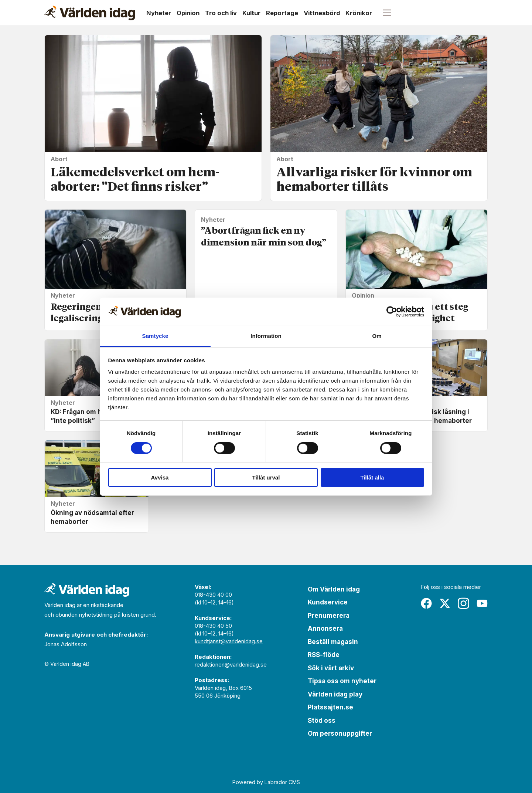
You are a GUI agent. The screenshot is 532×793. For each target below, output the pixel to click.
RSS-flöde (324, 655)
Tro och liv (221, 13)
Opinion (188, 13)
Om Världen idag (334, 589)
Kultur (251, 13)
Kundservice (328, 602)
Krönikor (359, 13)
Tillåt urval (266, 477)
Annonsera (325, 628)
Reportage (282, 13)
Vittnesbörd (322, 13)
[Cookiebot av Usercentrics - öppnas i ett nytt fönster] (392, 312)
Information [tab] (266, 336)
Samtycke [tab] (155, 336)
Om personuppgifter (340, 733)
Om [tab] (377, 336)
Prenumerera (329, 616)
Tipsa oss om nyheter (342, 681)
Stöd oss (322, 721)
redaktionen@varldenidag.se (231, 665)
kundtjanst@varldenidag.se (229, 641)
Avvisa (160, 477)
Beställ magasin (333, 642)
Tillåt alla (372, 477)
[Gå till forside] (90, 13)
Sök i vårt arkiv (331, 668)
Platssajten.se (330, 707)
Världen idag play (335, 694)
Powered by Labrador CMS (266, 782)
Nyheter (159, 13)
